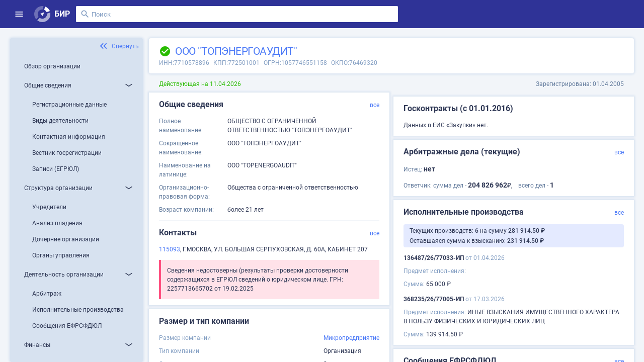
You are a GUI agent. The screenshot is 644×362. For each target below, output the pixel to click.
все (375, 105)
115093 (170, 249)
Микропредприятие (351, 338)
